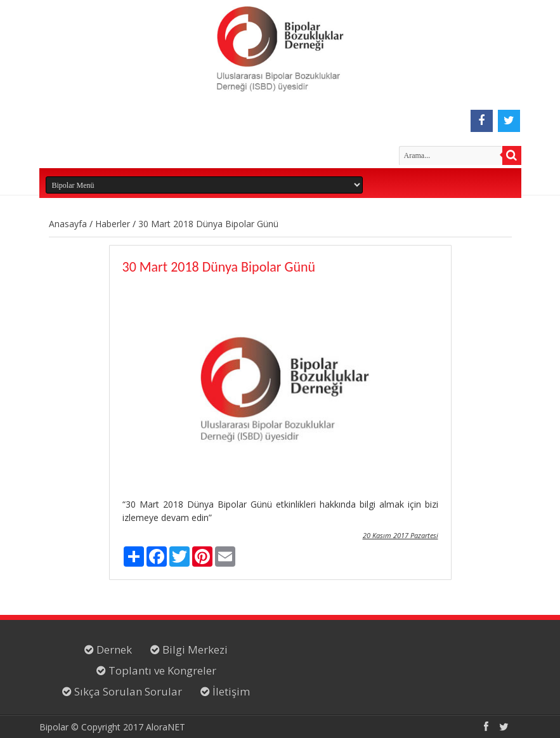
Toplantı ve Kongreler (161, 670)
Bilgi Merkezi (194, 649)
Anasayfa (68, 224)
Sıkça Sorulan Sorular (127, 691)
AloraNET (166, 727)
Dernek (113, 649)
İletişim (230, 691)
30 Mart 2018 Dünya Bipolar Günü (208, 224)
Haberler (113, 224)
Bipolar (54, 727)
